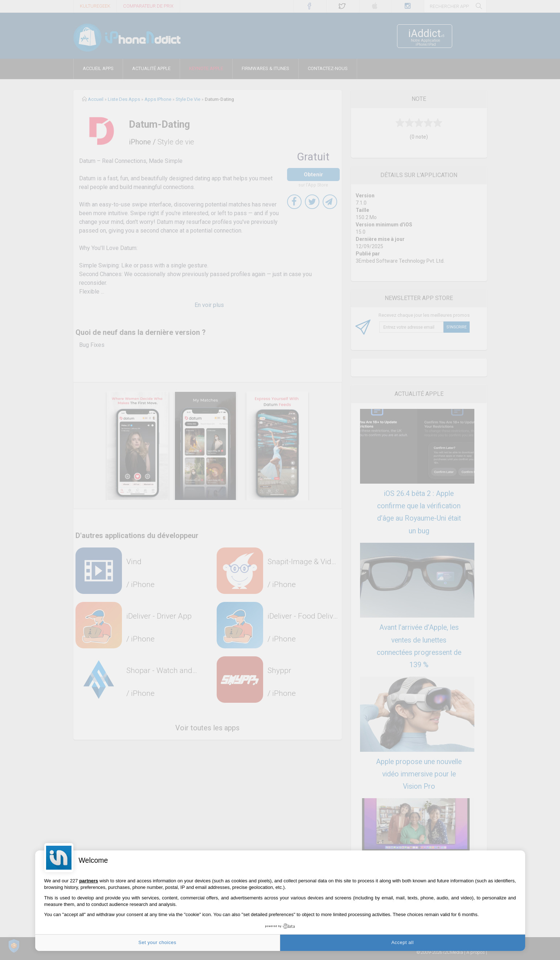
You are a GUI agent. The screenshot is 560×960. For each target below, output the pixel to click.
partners (89, 881)
